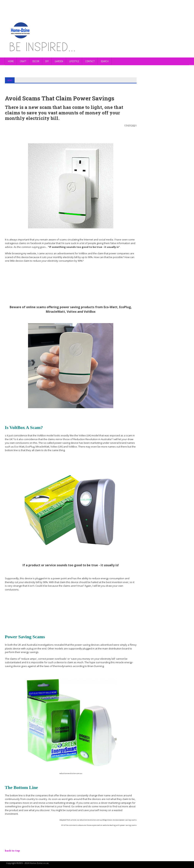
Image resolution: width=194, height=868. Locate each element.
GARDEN (59, 61)
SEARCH (105, 61)
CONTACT (90, 61)
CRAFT (23, 61)
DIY (47, 61)
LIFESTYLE (74, 61)
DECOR (36, 61)
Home (11, 61)
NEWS (10, 80)
